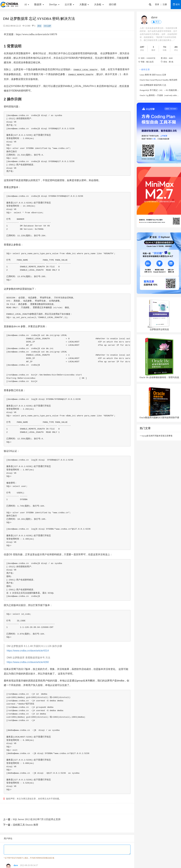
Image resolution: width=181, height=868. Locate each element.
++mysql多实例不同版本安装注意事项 (156, 436)
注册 (165, 4)
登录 (157, 4)
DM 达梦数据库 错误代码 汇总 (153, 85)
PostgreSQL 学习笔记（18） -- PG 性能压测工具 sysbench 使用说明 (159, 90)
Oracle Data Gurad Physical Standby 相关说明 (158, 80)
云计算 (70, 4)
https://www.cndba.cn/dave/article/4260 (28, 662)
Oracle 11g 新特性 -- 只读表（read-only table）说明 (159, 95)
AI (27, 4)
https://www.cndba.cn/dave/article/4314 (28, 651)
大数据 (84, 4)
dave (16, 865)
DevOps (55, 4)
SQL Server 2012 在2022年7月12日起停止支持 (37, 819)
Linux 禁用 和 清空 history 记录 (153, 75)
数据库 (39, 4)
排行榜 (113, 4)
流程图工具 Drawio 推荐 (25, 825)
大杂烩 (99, 4)
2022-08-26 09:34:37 (29, 865)
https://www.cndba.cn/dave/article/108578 (36, 34)
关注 (156, 22)
